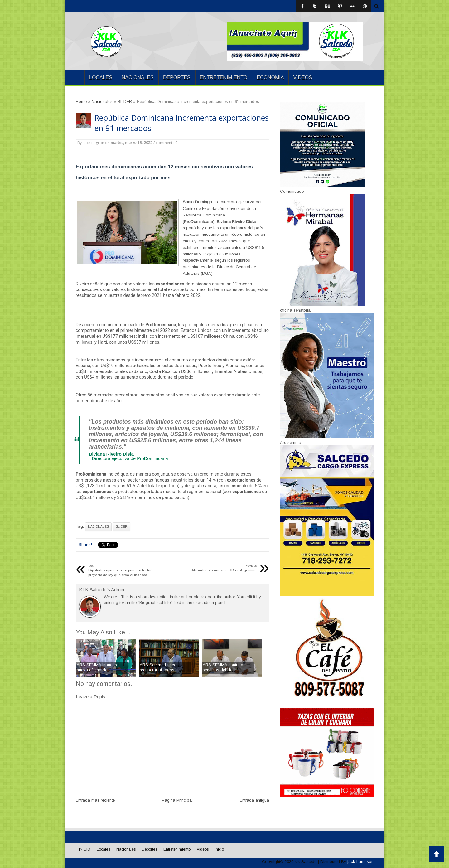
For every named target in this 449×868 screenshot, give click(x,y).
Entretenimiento (224, 78)
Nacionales (138, 78)
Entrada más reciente (95, 800)
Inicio (219, 849)
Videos (302, 78)
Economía (270, 78)
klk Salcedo (306, 862)
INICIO (75, 78)
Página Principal (177, 800)
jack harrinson (360, 862)
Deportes (177, 78)
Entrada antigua (254, 800)
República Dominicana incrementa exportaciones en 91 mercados (182, 123)
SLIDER (122, 527)
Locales (101, 78)
